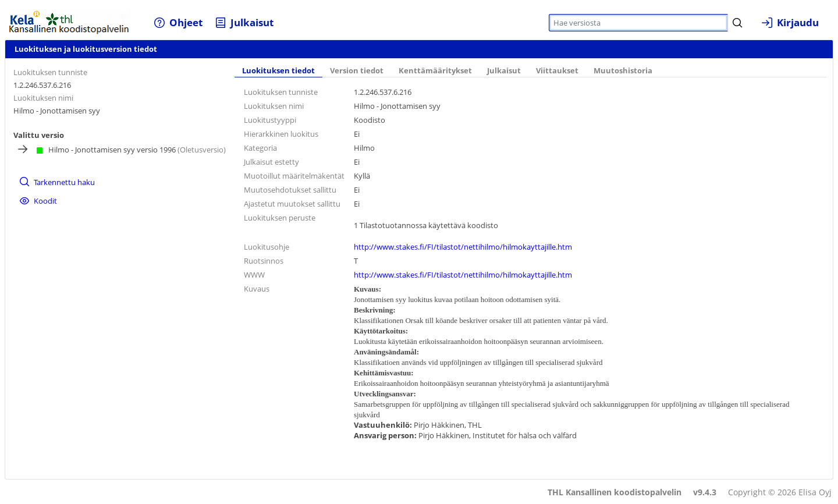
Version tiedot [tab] (357, 71)
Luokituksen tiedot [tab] (278, 71)
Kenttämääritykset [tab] (435, 71)
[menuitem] (178, 22)
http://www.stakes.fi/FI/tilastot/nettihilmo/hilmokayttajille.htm (463, 247)
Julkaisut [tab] (504, 71)
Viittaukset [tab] (557, 71)
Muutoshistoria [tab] (623, 71)
